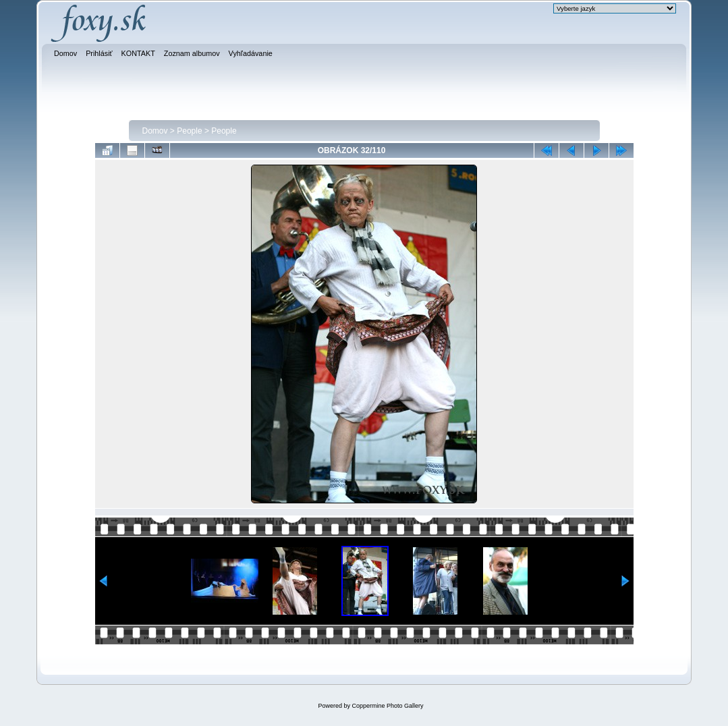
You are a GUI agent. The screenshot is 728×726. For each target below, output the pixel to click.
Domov (155, 131)
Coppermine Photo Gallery (387, 706)
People (189, 131)
